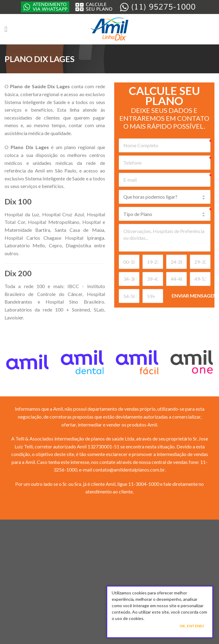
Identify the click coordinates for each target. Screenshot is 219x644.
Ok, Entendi (192, 626)
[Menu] (8, 29)
